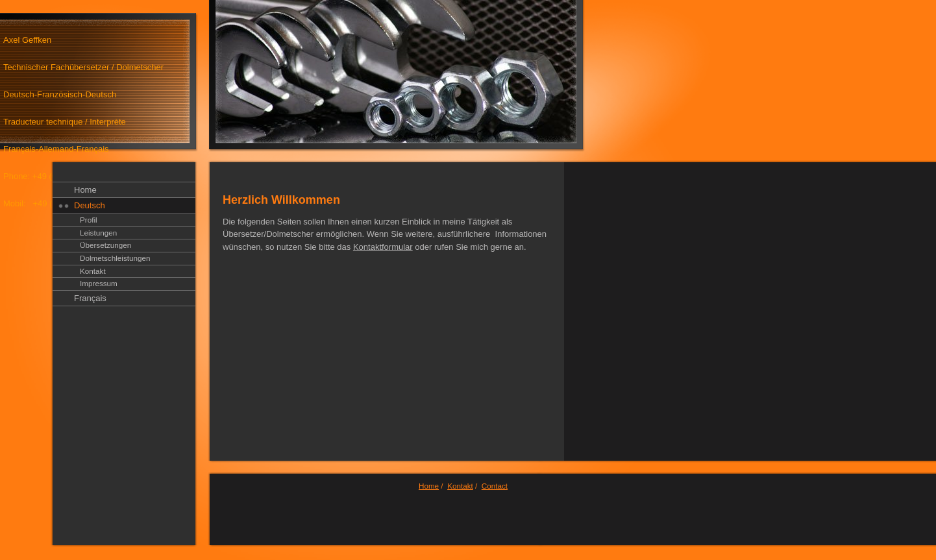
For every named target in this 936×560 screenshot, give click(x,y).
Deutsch (90, 205)
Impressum (99, 283)
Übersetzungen (105, 245)
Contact (495, 486)
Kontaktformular (383, 247)
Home (85, 190)
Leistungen (98, 233)
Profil (89, 220)
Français (90, 298)
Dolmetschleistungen (115, 258)
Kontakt (93, 271)
